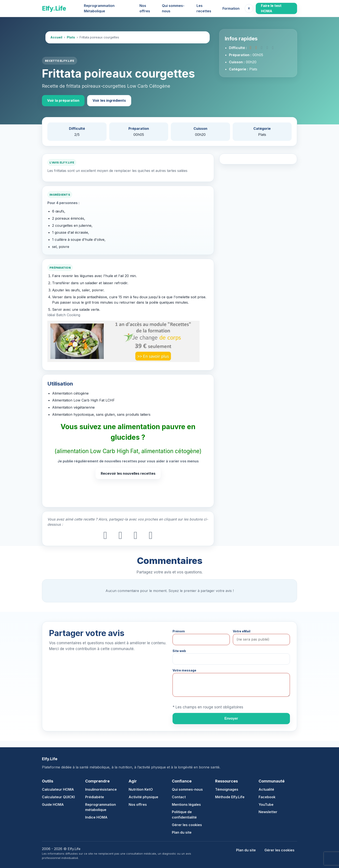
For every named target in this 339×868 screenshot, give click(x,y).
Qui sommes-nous (173, 8)
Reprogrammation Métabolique (99, 8)
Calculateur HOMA (58, 789)
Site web (179, 651)
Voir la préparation (63, 100)
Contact (179, 797)
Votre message (184, 670)
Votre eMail (242, 631)
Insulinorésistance (101, 789)
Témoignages (227, 789)
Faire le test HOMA (271, 8)
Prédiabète (95, 797)
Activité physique (143, 797)
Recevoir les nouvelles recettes (128, 473)
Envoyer (231, 718)
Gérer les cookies (187, 825)
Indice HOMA (96, 817)
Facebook (267, 797)
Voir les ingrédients (109, 100)
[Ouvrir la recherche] (249, 8)
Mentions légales (186, 805)
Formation (231, 8)
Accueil (56, 37)
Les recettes (204, 8)
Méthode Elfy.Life (230, 797)
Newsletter (268, 812)
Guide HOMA (53, 805)
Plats (71, 37)
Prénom (179, 631)
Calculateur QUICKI (58, 797)
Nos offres (145, 8)
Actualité (266, 789)
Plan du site (182, 832)
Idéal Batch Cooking (64, 315)
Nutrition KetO (141, 789)
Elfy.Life (54, 9)
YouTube (266, 805)
